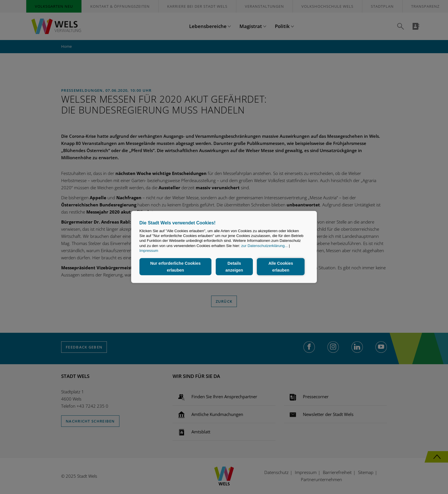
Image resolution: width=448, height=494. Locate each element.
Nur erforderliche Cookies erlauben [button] (176, 267)
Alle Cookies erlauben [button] (281, 267)
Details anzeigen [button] (234, 267)
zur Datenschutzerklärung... (264, 246)
